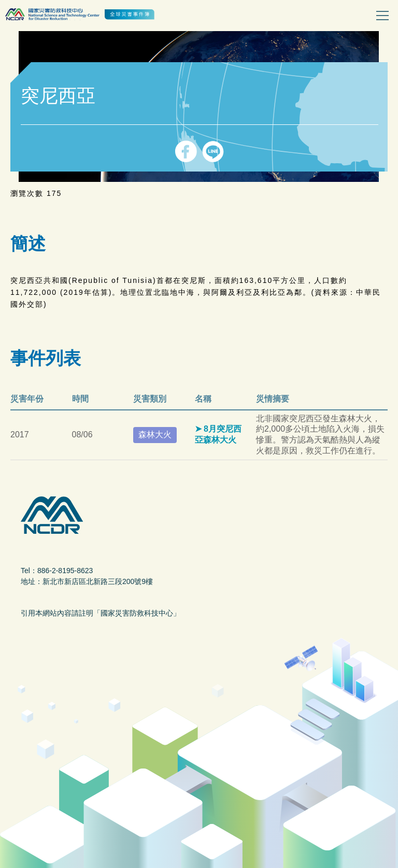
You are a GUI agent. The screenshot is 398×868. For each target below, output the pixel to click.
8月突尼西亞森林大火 (218, 434)
